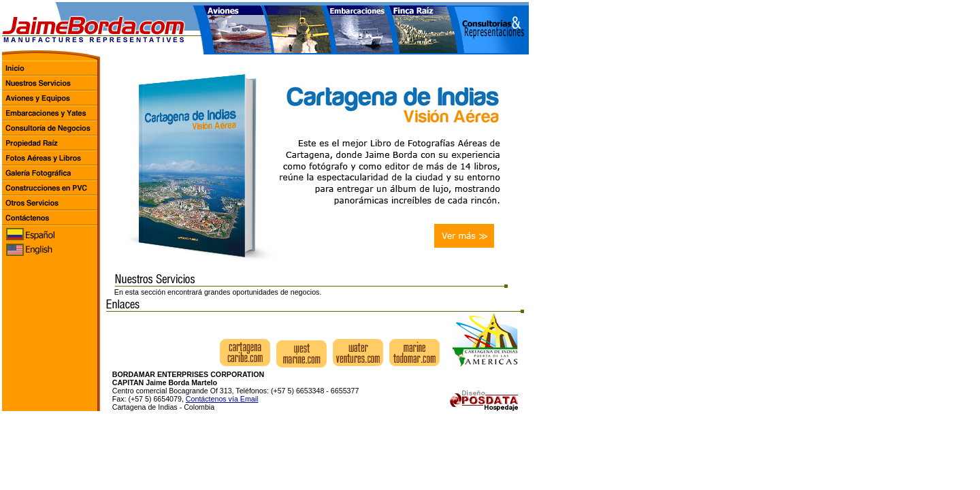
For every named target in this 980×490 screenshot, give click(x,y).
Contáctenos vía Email (222, 399)
